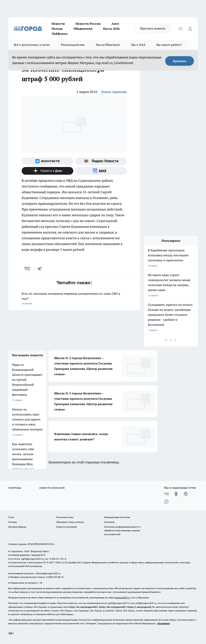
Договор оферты (17, 527)
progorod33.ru (122, 598)
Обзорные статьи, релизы (70, 522)
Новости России (88, 24)
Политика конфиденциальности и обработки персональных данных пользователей (122, 530)
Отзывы (13, 522)
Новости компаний (66, 527)
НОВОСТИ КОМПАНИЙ (52, 488)
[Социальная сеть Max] (101, 171)
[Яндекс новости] (101, 161)
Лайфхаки (60, 34)
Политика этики (65, 517)
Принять (180, 61)
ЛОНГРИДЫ (15, 488)
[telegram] (41, 269)
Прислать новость (153, 28)
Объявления (83, 29)
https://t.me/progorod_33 (141, 607)
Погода (57, 29)
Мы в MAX (138, 45)
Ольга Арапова (114, 92)
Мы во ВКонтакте (108, 45)
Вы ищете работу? (169, 45)
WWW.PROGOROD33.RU (41, 544)
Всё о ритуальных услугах (32, 45)
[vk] (28, 269)
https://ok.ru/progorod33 (113, 607)
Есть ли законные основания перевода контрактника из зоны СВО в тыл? (74, 299)
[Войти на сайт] (190, 29)
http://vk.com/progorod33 (84, 607)
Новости (58, 24)
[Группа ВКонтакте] (47, 161)
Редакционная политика (117, 517)
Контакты (109, 522)
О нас (11, 517)
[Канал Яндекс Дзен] (47, 171)
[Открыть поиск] (180, 29)
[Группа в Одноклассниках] (176, 494)
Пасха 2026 (111, 29)
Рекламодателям (73, 45)
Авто (115, 24)
